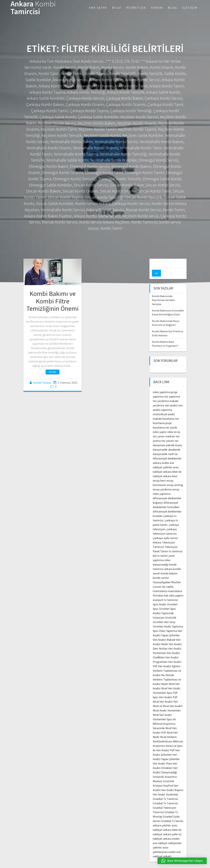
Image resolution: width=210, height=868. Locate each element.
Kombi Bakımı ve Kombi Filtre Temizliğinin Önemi (52, 301)
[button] (182, 861)
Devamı (52, 372)
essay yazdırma (162, 482)
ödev (170, 425)
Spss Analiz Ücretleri (165, 597)
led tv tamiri (160, 549)
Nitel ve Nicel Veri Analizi (168, 699)
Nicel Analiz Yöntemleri (167, 704)
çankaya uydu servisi (165, 531)
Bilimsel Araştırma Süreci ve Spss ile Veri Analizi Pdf (168, 739)
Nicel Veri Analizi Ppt (165, 695)
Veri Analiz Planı (162, 757)
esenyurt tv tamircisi (165, 593)
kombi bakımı (169, 566)
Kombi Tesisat (42, 383)
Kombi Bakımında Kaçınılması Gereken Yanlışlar (163, 293)
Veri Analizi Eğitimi (169, 659)
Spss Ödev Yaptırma (165, 624)
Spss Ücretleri (161, 602)
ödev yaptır (160, 425)
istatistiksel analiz (164, 407)
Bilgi (117, 8)
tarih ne (173, 447)
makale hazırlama (164, 412)
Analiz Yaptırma (173, 620)
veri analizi (171, 398)
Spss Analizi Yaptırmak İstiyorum (164, 606)
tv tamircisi (176, 544)
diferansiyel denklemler (167, 452)
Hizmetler (136, 8)
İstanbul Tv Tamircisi (165, 792)
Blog (173, 8)
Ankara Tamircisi (33, 8)
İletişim (190, 8)
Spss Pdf (172, 686)
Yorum (157, 8)
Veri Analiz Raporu (172, 783)
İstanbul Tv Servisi (172, 814)
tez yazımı (168, 434)
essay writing (175, 478)
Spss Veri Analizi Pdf (165, 690)
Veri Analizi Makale (164, 633)
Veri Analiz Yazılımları (165, 788)
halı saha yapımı (174, 589)
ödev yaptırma (162, 385)
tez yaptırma (172, 390)
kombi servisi (161, 571)
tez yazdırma (161, 394)
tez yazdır (171, 421)
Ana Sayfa (98, 8)
